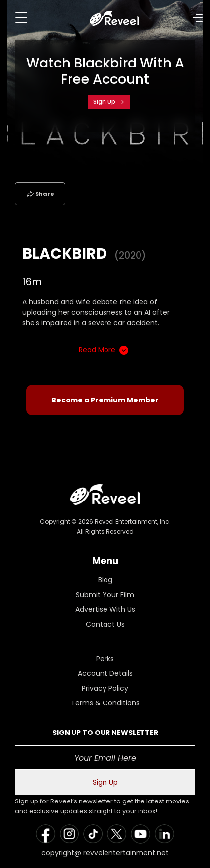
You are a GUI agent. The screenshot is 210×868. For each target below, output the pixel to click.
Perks (105, 659)
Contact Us (105, 624)
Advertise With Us (105, 609)
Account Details (105, 673)
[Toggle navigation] (21, 17)
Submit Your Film (105, 595)
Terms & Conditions (105, 703)
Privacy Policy (105, 688)
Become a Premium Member (105, 400)
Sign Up (109, 102)
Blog (105, 580)
